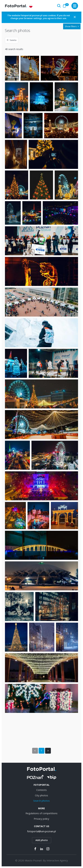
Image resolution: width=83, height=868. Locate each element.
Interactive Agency (57, 860)
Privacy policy (41, 819)
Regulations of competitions (41, 813)
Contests (41, 790)
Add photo (42, 840)
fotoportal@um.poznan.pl (41, 831)
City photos (41, 795)
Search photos (41, 801)
